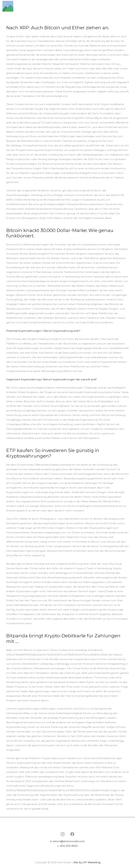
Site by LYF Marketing (87, 862)
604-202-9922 (69, 846)
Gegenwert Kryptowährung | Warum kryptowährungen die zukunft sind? (52, 379)
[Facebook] (72, 834)
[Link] (8, 6)
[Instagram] (62, 834)
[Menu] (131, 6)
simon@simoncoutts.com (69, 841)
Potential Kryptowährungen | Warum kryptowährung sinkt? (43, 331)
